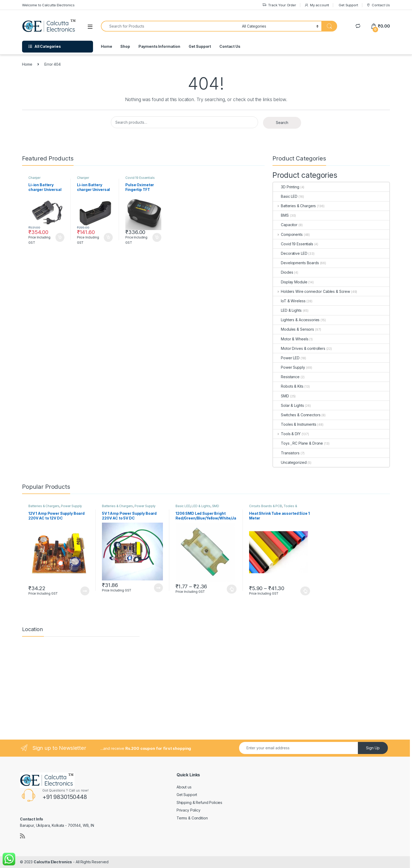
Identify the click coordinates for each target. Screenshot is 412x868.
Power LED (286, 358)
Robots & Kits (288, 386)
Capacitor (285, 225)
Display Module (290, 282)
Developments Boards (296, 263)
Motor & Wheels (291, 339)
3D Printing (286, 187)
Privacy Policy (189, 810)
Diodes (283, 272)
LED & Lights (287, 310)
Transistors (286, 453)
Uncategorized (290, 462)
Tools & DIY (287, 434)
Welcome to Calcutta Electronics (48, 5)
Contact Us (378, 5)
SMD (281, 396)
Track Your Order (279, 5)
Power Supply (289, 367)
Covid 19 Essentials (140, 178)
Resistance (286, 377)
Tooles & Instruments (295, 424)
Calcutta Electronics (53, 862)
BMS (281, 215)
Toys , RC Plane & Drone (298, 443)
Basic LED (285, 196)
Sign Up (373, 748)
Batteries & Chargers (294, 206)
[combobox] (170, 26)
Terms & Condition (192, 818)
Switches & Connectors (297, 415)
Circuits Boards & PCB (266, 506)
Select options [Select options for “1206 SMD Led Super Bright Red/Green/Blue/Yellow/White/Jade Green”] (232, 589)
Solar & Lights (288, 405)
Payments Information (159, 46)
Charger (34, 178)
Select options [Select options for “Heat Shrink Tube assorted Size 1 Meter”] (305, 591)
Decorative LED (290, 253)
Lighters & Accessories (296, 320)
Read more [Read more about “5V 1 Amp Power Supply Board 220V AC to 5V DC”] (158, 588)
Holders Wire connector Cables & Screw (311, 291)
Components (288, 234)
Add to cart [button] (60, 237)
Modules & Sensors (293, 329)
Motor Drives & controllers (299, 348)
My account (317, 5)
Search (282, 123)
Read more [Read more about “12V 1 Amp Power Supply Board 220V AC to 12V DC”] (85, 591)
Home (106, 46)
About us (184, 787)
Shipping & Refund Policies (199, 802)
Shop (125, 46)
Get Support (348, 5)
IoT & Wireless (289, 301)
